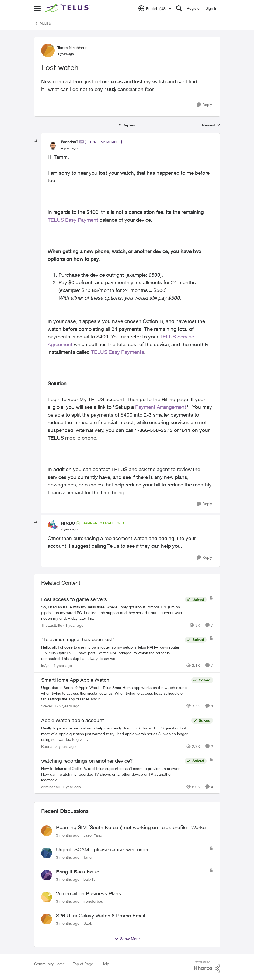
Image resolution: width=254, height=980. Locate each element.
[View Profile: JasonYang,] (47, 831)
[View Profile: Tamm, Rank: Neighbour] (48, 50)
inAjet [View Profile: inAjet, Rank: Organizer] (46, 665)
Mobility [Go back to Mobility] (43, 23)
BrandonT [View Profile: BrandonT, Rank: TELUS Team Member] (70, 142)
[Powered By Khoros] (207, 967)
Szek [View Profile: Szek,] (88, 923)
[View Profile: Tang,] (47, 853)
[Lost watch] (69, 148)
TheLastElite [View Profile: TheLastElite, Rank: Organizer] (52, 625)
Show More (127, 939)
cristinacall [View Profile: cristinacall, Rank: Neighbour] (50, 787)
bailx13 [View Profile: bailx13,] (90, 879)
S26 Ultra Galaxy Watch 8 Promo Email (100, 916)
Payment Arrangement (161, 407)
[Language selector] (155, 8)
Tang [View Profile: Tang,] (88, 857)
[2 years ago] (68, 706)
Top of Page (83, 964)
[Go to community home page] (68, 8)
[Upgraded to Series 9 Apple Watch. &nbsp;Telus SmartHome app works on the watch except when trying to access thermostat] (115, 693)
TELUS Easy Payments (118, 352)
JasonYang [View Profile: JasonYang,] (93, 835)
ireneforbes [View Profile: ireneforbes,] (93, 901)
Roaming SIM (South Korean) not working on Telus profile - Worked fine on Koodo (132, 828)
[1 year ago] (73, 625)
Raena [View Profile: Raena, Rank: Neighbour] (47, 746)
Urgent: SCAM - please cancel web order (102, 849)
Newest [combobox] (211, 125)
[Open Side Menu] (37, 8)
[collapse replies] (36, 141)
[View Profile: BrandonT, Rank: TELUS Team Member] (53, 145)
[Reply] (204, 105)
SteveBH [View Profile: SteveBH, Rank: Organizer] (49, 706)
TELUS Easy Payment (73, 220)
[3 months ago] (68, 835)
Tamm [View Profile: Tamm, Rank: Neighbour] (62, 48)
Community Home (50, 964)
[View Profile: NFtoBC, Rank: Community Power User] (53, 526)
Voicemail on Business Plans (89, 893)
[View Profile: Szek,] (47, 919)
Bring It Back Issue (78, 872)
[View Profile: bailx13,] (47, 875)
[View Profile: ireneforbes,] (47, 897)
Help (105, 964)
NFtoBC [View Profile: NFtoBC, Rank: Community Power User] (68, 523)
